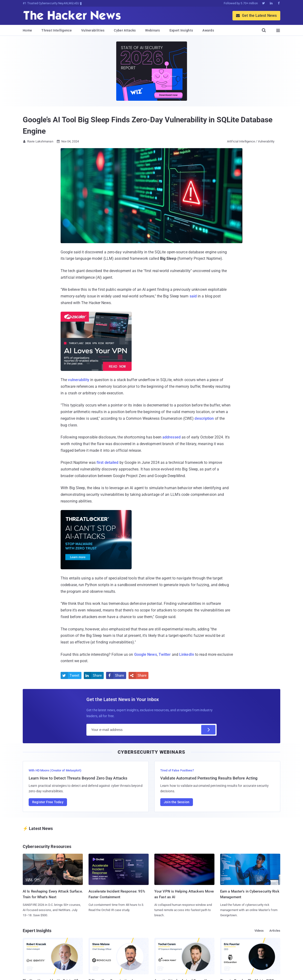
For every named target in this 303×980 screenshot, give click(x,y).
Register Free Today (48, 802)
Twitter (165, 654)
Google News (146, 654)
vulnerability (78, 380)
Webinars (152, 30)
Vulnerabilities (93, 30)
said (193, 296)
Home (27, 30)
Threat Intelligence (57, 30)
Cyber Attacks (125, 30)
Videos (259, 931)
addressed (172, 437)
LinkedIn (187, 654)
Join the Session (177, 802)
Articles (275, 931)
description (204, 418)
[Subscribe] (208, 730)
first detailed (107, 463)
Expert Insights (181, 30)
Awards (208, 30)
